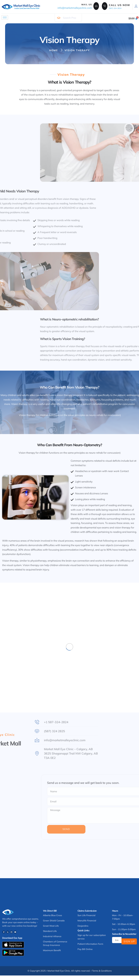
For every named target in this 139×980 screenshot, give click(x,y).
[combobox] (68, 18)
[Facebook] (4, 932)
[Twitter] (8, 932)
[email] (117, 940)
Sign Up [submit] (129, 941)
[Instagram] (11, 932)
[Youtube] (15, 932)
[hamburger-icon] (5, 17)
